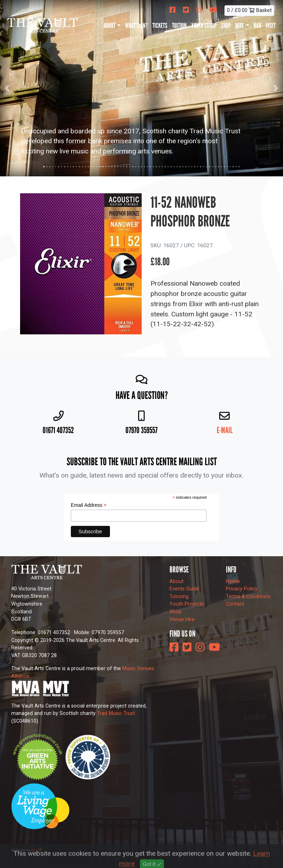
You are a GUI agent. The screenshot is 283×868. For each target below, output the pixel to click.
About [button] (110, 26)
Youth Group (204, 26)
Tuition (179, 26)
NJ (37, 850)
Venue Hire (182, 620)
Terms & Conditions (248, 597)
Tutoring (179, 597)
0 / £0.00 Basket (249, 10)
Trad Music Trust (116, 713)
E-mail (225, 430)
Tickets (160, 26)
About (177, 581)
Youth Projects (187, 604)
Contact (235, 604)
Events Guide (184, 589)
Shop (226, 26)
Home (233, 581)
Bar (257, 26)
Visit (271, 26)
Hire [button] (240, 26)
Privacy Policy (242, 589)
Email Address (89, 505)
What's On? (136, 26)
